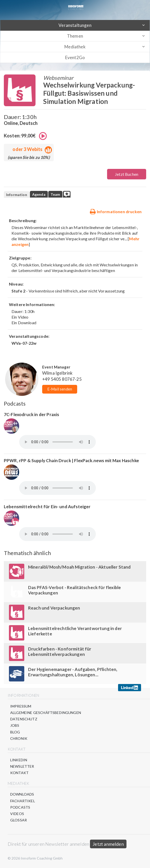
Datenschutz (24, 719)
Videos (17, 814)
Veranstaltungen (75, 25)
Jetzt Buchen (127, 174)
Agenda (39, 194)
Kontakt (19, 773)
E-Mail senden (60, 389)
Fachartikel (23, 801)
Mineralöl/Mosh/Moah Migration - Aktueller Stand (79, 567)
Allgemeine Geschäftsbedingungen (46, 713)
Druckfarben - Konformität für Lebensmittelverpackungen (60, 652)
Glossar (19, 820)
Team (55, 194)
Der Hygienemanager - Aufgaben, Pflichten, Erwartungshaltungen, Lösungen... (73, 672)
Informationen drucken (116, 211)
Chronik (19, 738)
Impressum (21, 706)
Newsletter (22, 766)
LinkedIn (19, 760)
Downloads (22, 794)
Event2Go (75, 57)
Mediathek (75, 47)
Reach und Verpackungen (54, 608)
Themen (75, 36)
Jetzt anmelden (108, 844)
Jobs (15, 725)
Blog (15, 732)
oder (31, 149)
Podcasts (20, 807)
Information (17, 195)
